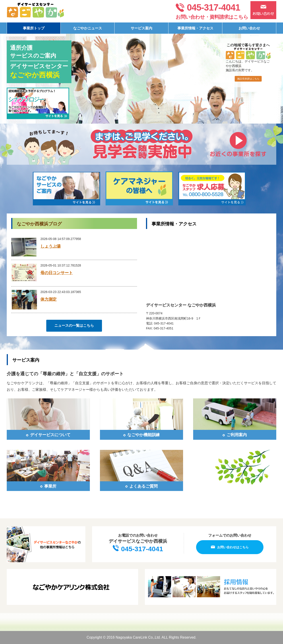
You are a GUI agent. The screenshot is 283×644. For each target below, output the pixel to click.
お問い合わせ (249, 28)
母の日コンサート (57, 273)
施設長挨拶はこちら (248, 79)
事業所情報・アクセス (195, 28)
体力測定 (49, 299)
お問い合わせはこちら (230, 547)
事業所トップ (34, 28)
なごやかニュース (88, 28)
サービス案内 (141, 28)
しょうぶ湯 (51, 246)
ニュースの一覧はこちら (74, 325)
